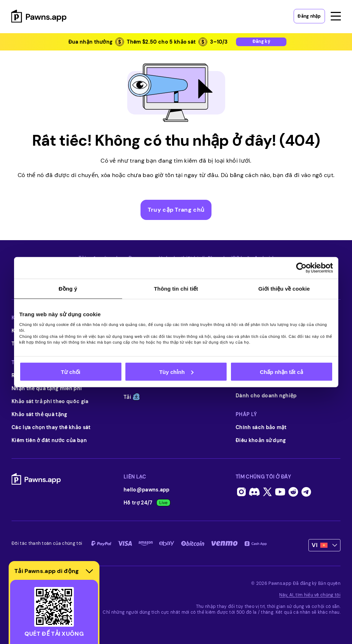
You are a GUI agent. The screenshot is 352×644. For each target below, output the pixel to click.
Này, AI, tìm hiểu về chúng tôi (310, 595)
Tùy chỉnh (176, 372)
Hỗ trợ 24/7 (147, 503)
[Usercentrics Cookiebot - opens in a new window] (301, 268)
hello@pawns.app (147, 490)
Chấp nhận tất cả (281, 372)
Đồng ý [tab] (68, 289)
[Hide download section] (89, 571)
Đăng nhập (309, 14)
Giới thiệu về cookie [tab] (284, 289)
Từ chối (71, 372)
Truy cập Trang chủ (176, 210)
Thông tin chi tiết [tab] (176, 289)
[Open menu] (335, 14)
